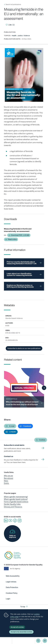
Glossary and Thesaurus (13, 507)
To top (23, 607)
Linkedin (6, 521)
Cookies (42, 440)
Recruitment (9, 478)
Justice (20, 36)
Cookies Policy (12, 593)
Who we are (8, 476)
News (6, 481)
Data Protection (12, 587)
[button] (10, 426)
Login (8, 599)
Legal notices (11, 582)
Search (38, 641)
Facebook (15, 521)
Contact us (9, 456)
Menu (45, 641)
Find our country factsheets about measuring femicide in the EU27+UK (22, 263)
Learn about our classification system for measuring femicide (19, 274)
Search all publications (13, 4)
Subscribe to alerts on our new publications (24, 348)
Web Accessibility (13, 576)
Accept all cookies (17, 627)
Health (14, 36)
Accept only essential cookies (21, 632)
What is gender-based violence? (16, 499)
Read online (12, 239)
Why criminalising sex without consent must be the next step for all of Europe (22, 403)
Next (44, 388)
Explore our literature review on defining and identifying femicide (20, 286)
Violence (27, 36)
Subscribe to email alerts (14, 445)
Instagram (20, 521)
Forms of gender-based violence (16, 502)
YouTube (10, 521)
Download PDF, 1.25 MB (20, 235)
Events (6, 483)
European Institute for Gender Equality (7, 641)
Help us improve (12, 536)
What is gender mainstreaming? (16, 497)
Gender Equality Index (12, 504)
